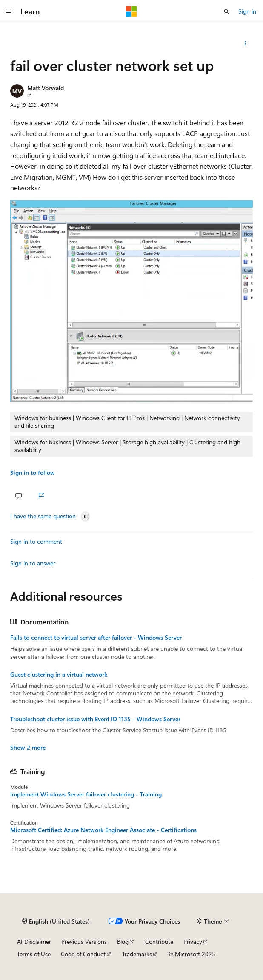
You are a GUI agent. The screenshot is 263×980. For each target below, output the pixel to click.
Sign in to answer (33, 563)
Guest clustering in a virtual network (59, 675)
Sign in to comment (36, 541)
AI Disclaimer (34, 942)
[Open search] (226, 11)
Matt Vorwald (46, 88)
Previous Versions (84, 942)
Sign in (247, 11)
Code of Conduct (83, 954)
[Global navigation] (9, 11)
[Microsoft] (131, 11)
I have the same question (43, 516)
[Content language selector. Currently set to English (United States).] (56, 921)
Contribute (159, 942)
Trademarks (137, 954)
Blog (123, 942)
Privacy (193, 942)
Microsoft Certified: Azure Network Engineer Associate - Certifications (103, 830)
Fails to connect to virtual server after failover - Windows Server (96, 638)
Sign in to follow (33, 473)
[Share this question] (245, 43)
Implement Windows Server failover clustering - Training (86, 794)
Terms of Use (34, 954)
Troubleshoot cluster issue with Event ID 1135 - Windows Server (95, 719)
